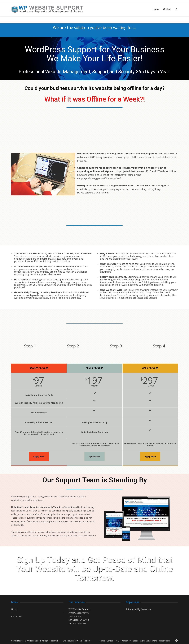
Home (156, 9)
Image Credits (164, 641)
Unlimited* (17, 507)
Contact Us (17, 616)
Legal (135, 641)
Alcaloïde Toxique (84, 641)
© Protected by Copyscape (139, 609)
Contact (167, 9)
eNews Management (148, 641)
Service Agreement (123, 641)
